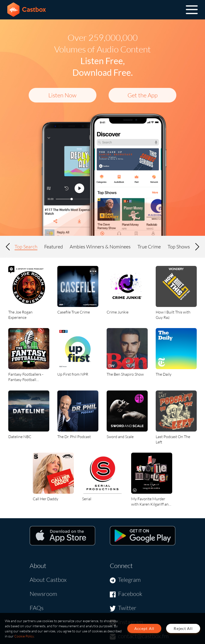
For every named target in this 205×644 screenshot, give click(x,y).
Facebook (130, 594)
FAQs (37, 608)
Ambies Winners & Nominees (100, 247)
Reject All (183, 628)
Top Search (26, 247)
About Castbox (48, 580)
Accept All (144, 628)
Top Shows (179, 247)
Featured (54, 247)
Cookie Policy (24, 636)
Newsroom (43, 594)
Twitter (127, 608)
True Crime (149, 247)
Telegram (129, 580)
